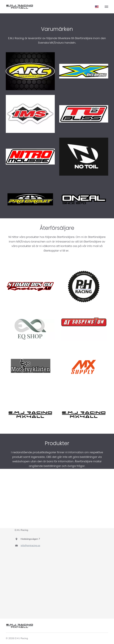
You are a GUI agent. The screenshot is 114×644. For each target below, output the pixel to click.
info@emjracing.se (30, 546)
